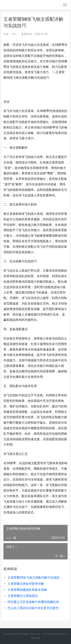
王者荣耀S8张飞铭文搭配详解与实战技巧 (35, 578)
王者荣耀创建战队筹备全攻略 (27, 590)
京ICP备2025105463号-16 (56, 634)
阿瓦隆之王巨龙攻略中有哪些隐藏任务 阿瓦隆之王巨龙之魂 (35, 602)
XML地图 (35, 638)
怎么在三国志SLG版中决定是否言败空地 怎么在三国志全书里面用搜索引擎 (35, 608)
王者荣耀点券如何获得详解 (26, 584)
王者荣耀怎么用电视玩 (23, 596)
